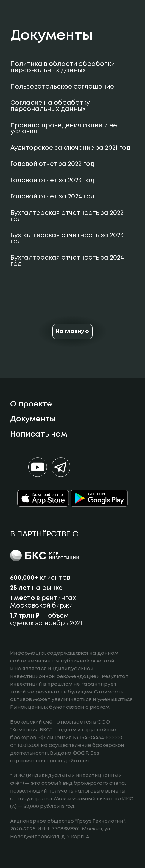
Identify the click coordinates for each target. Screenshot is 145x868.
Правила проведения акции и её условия (64, 129)
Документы (33, 419)
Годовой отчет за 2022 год (52, 164)
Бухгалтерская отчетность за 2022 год (67, 216)
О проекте (31, 404)
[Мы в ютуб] (38, 467)
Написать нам (39, 434)
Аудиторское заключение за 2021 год (70, 148)
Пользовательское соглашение (62, 87)
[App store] (43, 498)
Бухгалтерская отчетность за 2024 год (67, 261)
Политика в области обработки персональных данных (63, 67)
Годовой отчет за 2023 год (52, 181)
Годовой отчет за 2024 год (53, 197)
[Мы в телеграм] (61, 467)
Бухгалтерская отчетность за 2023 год (67, 239)
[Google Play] (99, 498)
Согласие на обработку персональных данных (50, 106)
